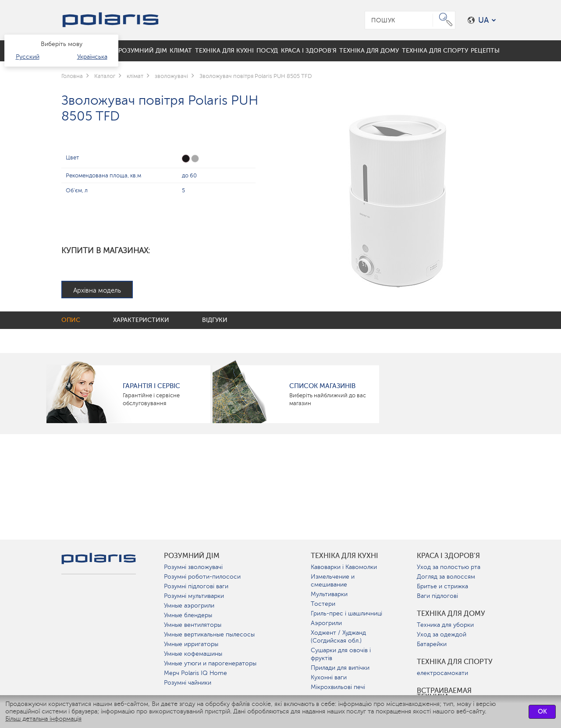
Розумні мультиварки (194, 596)
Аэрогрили (326, 623)
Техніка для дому (451, 614)
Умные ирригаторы (191, 644)
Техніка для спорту (455, 662)
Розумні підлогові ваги (196, 586)
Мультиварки (329, 594)
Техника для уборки (445, 625)
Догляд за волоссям (446, 577)
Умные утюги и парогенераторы (210, 663)
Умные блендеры (188, 615)
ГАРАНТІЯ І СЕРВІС (151, 386)
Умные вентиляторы (193, 625)
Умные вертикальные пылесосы (209, 634)
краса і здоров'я (448, 556)
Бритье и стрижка (442, 586)
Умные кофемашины (193, 654)
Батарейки (432, 644)
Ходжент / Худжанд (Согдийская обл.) (338, 637)
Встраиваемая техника (444, 694)
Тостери (323, 604)
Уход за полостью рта (449, 567)
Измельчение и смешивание (333, 581)
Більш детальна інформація (43, 719)
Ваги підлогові (437, 596)
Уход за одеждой (442, 634)
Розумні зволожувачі (193, 567)
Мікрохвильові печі (338, 687)
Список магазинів (322, 386)
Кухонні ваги (329, 677)
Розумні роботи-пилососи (202, 577)
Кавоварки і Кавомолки (344, 567)
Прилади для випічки (340, 668)
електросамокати (442, 673)
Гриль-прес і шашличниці (346, 613)
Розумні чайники (188, 683)
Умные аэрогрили (189, 606)
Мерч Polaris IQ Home (195, 673)
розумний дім (192, 556)
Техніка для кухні (344, 556)
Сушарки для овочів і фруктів (341, 654)
